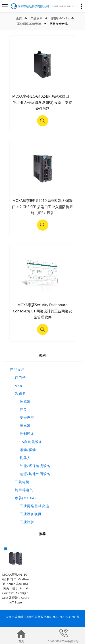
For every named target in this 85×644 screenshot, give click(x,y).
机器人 (20, 458)
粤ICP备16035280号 (66, 617)
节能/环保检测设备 (30, 466)
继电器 (20, 426)
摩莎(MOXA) (60, 18)
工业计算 (22, 522)
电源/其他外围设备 (30, 474)
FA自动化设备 (26, 442)
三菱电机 (20, 482)
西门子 (18, 377)
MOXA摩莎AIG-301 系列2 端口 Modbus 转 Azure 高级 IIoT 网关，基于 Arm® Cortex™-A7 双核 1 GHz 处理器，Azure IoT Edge (16, 588)
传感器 (20, 402)
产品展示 (37, 18)
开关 (19, 410)
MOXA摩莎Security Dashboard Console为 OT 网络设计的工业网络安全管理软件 (42, 311)
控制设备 (22, 434)
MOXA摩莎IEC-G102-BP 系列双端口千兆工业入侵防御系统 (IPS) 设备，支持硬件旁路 (42, 102)
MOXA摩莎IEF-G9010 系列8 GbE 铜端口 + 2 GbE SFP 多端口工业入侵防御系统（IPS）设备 (42, 207)
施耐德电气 (22, 490)
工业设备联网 (26, 514)
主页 (19, 18)
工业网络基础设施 (29, 24)
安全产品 (22, 418)
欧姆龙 (18, 394)
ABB (16, 386)
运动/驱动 (23, 450)
